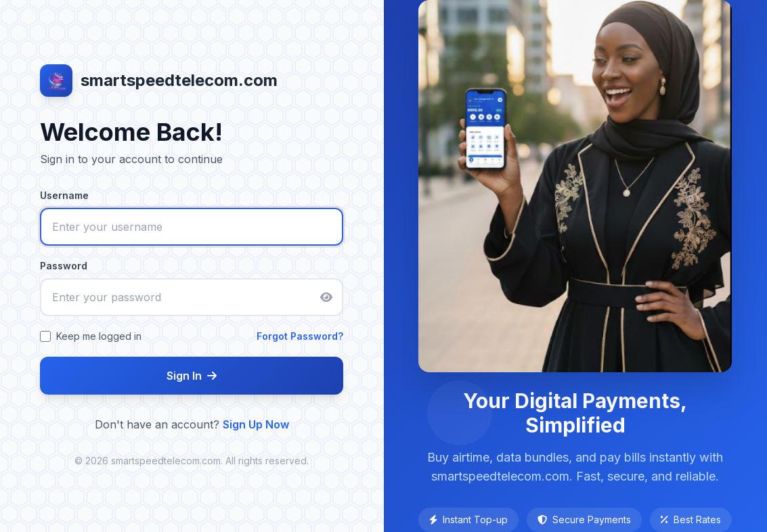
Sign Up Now (256, 424)
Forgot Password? (300, 336)
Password (64, 266)
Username (64, 195)
